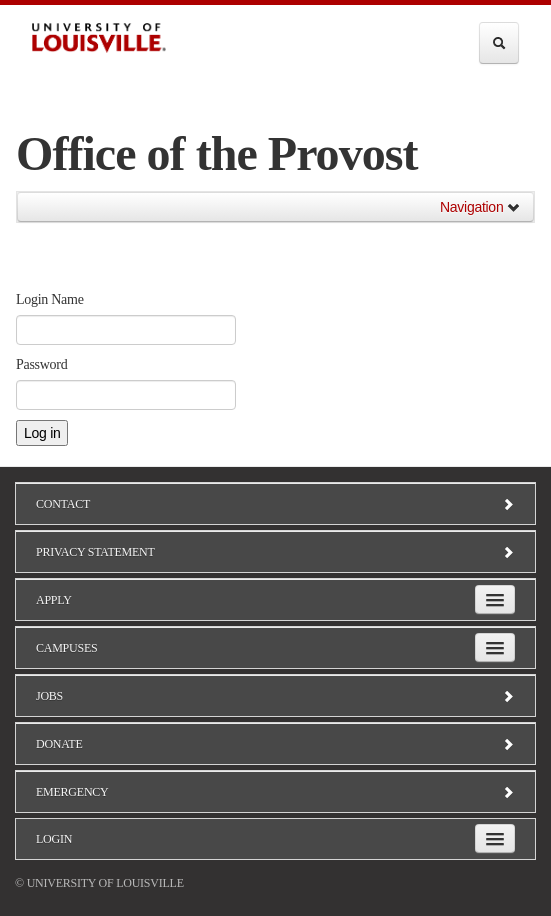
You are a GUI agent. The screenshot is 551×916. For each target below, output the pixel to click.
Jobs (275, 696)
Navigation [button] (480, 207)
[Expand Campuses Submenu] (495, 647)
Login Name (50, 299)
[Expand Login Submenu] (495, 838)
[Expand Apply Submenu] (495, 599)
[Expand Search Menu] (499, 43)
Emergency (275, 792)
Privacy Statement (275, 552)
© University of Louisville (99, 883)
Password (41, 364)
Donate (275, 744)
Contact (275, 504)
